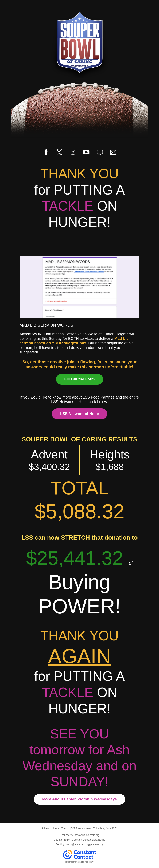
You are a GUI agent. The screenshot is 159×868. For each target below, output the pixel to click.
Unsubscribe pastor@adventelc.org (80, 835)
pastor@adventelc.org (77, 844)
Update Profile (62, 840)
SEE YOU (79, 734)
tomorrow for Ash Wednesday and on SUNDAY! (80, 766)
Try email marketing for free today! (79, 862)
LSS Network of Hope (79, 414)
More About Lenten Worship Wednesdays (79, 799)
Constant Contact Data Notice (89, 840)
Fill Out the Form (80, 379)
